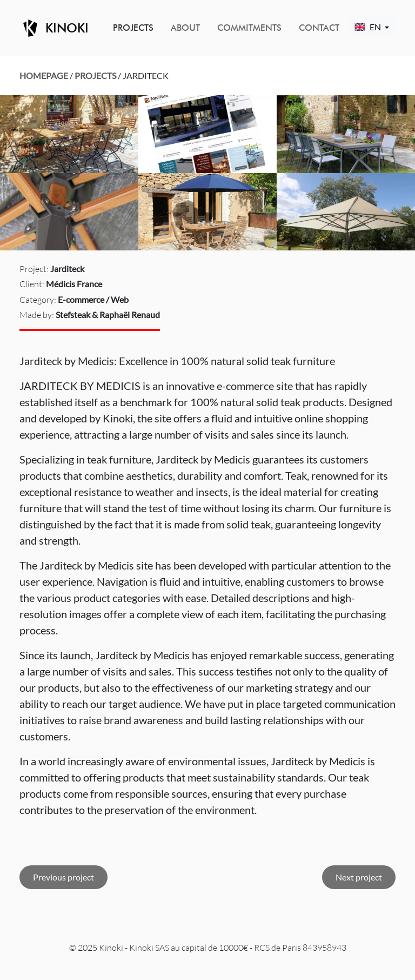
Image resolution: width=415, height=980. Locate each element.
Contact (319, 28)
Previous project (63, 877)
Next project (359, 877)
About (185, 28)
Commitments (249, 28)
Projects (133, 28)
